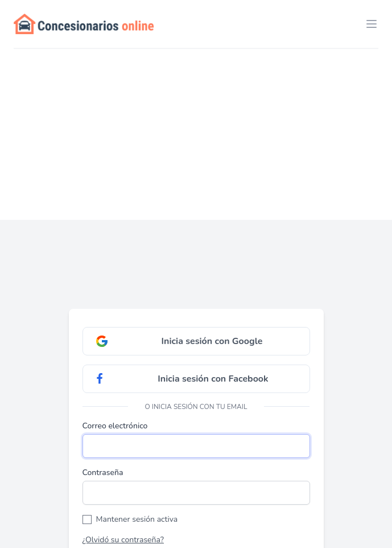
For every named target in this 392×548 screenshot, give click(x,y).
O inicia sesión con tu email (196, 407)
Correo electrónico (115, 426)
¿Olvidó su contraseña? (123, 540)
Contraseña (103, 473)
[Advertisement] (196, 134)
